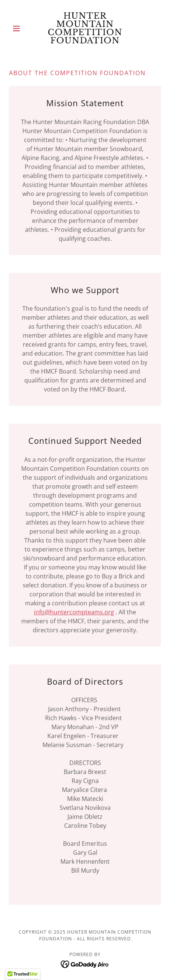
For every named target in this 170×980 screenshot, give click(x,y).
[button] (20, 28)
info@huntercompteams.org (74, 612)
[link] (85, 28)
